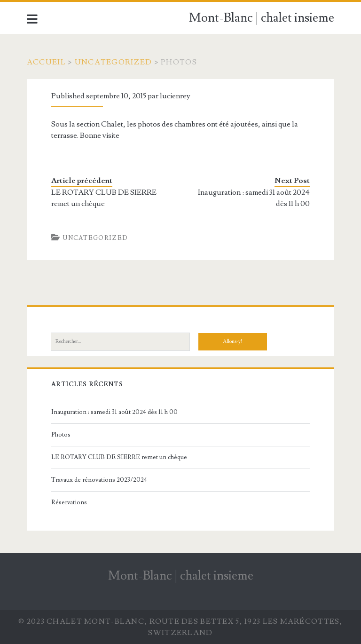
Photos (61, 435)
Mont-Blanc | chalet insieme (262, 18)
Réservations (69, 502)
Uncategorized (114, 62)
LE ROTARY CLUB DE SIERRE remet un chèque (104, 198)
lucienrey (175, 96)
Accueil (46, 62)
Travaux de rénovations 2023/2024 (99, 480)
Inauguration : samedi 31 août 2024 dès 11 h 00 (254, 198)
